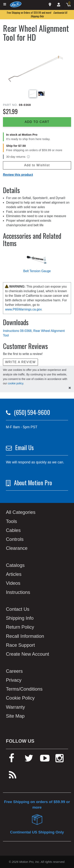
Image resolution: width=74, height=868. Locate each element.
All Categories (21, 512)
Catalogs (15, 565)
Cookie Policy (20, 698)
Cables (13, 530)
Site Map (15, 716)
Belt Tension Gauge (37, 271)
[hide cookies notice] (70, 388)
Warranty (15, 707)
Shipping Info (20, 618)
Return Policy (20, 627)
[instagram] (59, 760)
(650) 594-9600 (32, 412)
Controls (15, 539)
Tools (11, 521)
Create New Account (28, 654)
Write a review (20, 362)
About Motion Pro (33, 483)
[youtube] (45, 760)
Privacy (14, 680)
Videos (13, 583)
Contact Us (18, 609)
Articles (14, 574)
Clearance (17, 548)
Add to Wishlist (37, 165)
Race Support (20, 645)
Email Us (24, 447)
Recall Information (25, 636)
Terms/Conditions (24, 689)
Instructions (18, 592)
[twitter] (29, 760)
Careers (14, 671)
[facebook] (12, 760)
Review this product (18, 175)
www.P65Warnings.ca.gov (23, 309)
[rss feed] (13, 777)
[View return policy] (28, 157)
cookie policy (15, 383)
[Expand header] (5, 4)
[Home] (16, 4)
